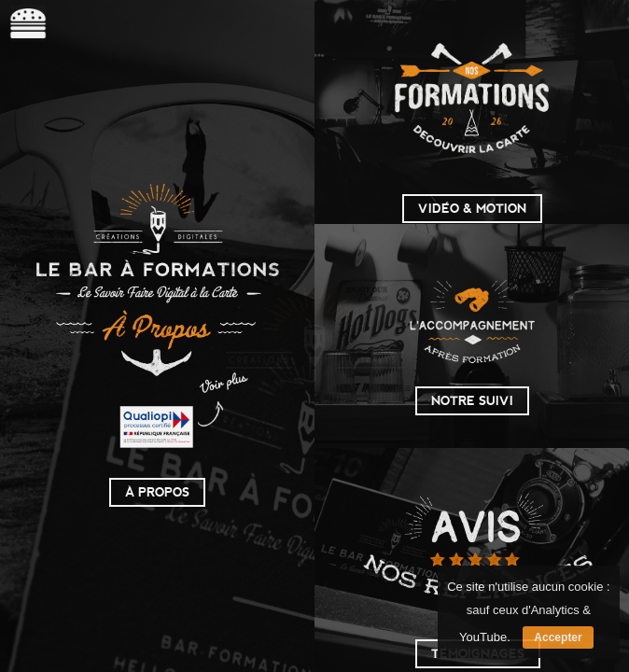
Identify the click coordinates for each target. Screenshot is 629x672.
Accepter (558, 637)
